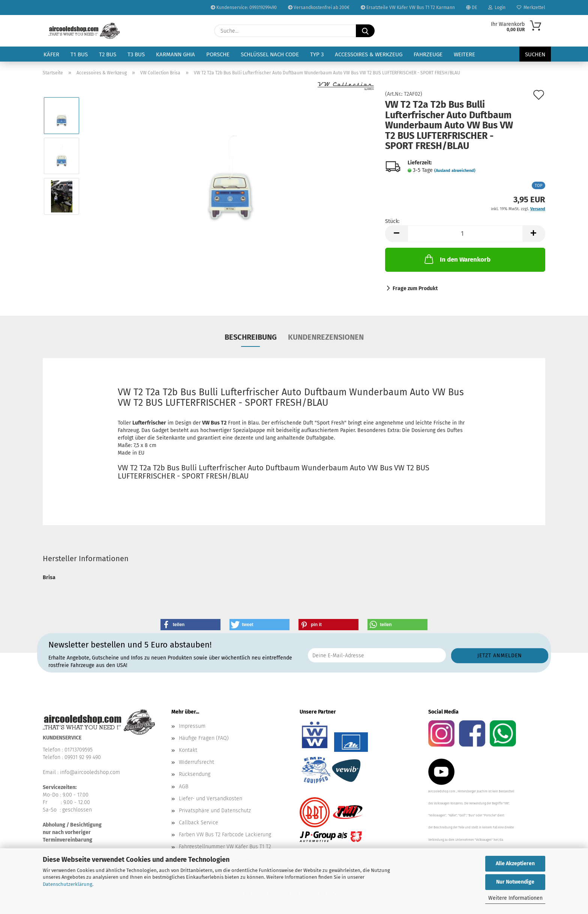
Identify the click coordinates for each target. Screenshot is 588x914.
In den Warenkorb (457, 259)
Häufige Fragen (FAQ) (204, 738)
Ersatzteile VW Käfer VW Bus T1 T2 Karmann (408, 8)
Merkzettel (531, 8)
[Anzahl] (465, 234)
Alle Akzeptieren (515, 864)
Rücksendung (195, 774)
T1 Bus (79, 54)
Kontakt (188, 750)
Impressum (192, 726)
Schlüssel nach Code (270, 54)
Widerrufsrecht (196, 762)
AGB (184, 787)
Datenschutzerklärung (67, 884)
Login (497, 8)
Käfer (51, 54)
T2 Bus (108, 54)
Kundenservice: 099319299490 (244, 8)
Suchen (535, 54)
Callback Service (199, 823)
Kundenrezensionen (326, 337)
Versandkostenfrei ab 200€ (319, 8)
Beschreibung (251, 337)
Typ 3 (317, 54)
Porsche (218, 54)
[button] (396, 234)
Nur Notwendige (515, 882)
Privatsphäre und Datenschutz (215, 811)
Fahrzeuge (428, 54)
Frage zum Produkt (415, 288)
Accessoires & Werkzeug (369, 54)
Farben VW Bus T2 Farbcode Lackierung (225, 835)
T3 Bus (136, 54)
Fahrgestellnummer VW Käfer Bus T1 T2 (225, 847)
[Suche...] (365, 31)
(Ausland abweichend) (455, 171)
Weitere (464, 54)
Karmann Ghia (175, 54)
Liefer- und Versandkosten (211, 799)
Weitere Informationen (515, 898)
